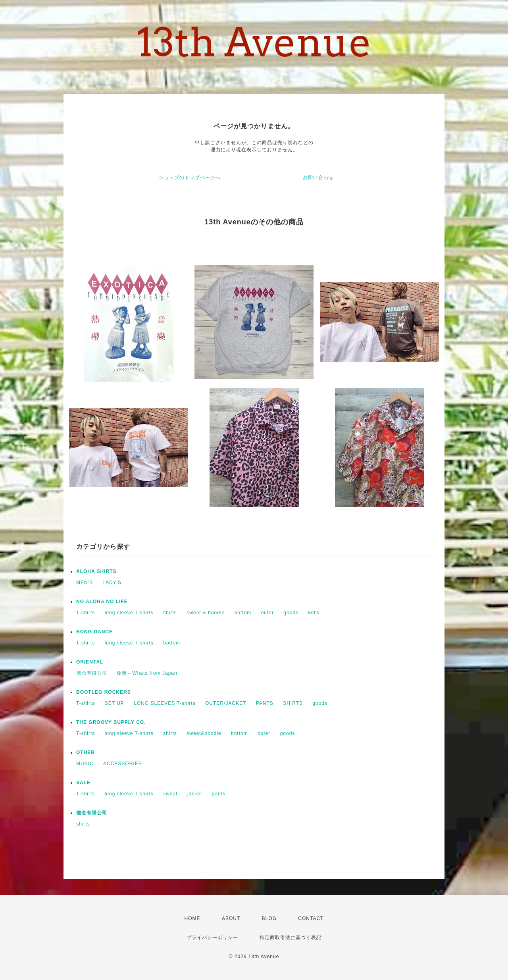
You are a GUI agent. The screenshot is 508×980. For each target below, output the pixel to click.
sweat (170, 794)
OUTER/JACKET (226, 703)
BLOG (269, 918)
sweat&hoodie (204, 733)
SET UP (114, 703)
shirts (170, 613)
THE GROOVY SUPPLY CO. (111, 722)
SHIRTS (293, 703)
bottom (243, 613)
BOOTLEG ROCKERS (104, 692)
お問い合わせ (318, 177)
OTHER (86, 752)
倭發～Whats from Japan (147, 673)
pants (219, 794)
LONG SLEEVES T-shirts (165, 703)
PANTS (265, 703)
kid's (314, 613)
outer (267, 613)
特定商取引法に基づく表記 (291, 938)
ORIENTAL (90, 662)
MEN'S (85, 583)
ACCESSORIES (123, 764)
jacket (195, 794)
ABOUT (231, 918)
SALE (83, 783)
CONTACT (311, 918)
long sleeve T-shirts (129, 613)
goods (291, 613)
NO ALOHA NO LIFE (102, 602)
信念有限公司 (92, 673)
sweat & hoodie (206, 613)
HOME (192, 918)
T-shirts (86, 613)
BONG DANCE (94, 632)
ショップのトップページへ (190, 177)
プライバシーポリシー (212, 938)
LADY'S (112, 583)
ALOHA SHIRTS (96, 571)
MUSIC (85, 764)
